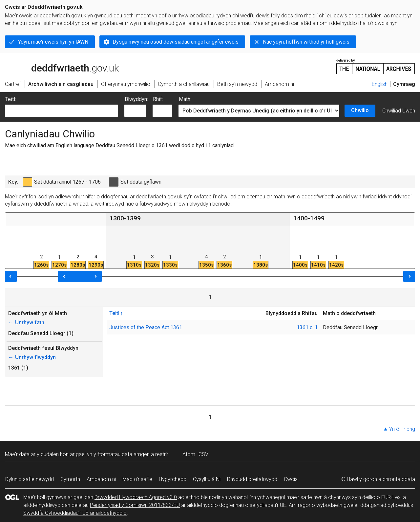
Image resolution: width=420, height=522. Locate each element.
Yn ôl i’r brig (402, 429)
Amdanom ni (101, 479)
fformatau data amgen (124, 454)
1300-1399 (125, 218)
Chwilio (360, 110)
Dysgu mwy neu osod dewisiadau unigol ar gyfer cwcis (176, 42)
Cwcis (291, 479)
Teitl (114, 313)
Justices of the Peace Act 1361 (146, 327)
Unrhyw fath (26, 322)
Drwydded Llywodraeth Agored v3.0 (136, 497)
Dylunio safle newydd (30, 479)
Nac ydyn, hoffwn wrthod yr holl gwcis (306, 42)
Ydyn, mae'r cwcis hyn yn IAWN (53, 42)
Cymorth (70, 479)
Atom (189, 454)
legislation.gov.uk (57, 66)
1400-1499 (309, 218)
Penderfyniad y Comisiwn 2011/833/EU (135, 505)
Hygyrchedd (173, 479)
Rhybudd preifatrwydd (252, 479)
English (380, 84)
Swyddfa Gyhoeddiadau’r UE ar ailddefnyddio (75, 513)
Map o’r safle (137, 479)
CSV (203, 454)
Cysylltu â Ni (207, 479)
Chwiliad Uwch (399, 111)
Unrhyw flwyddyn (32, 357)
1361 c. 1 (307, 327)
